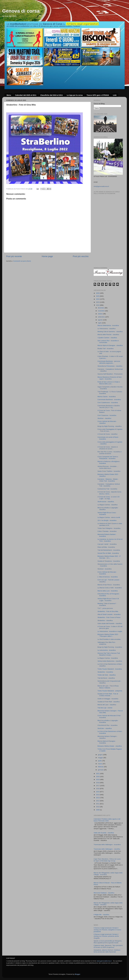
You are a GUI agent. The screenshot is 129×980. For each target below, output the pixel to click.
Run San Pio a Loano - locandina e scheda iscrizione (110, 453)
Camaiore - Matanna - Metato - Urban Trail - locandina (108, 480)
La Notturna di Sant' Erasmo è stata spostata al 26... (110, 524)
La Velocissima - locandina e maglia (110, 631)
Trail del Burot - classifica (106, 678)
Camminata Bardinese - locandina (109, 400)
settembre (102, 317)
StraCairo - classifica (105, 728)
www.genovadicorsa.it (104, 961)
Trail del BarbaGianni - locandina (109, 550)
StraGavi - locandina (105, 569)
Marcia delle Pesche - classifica (108, 335)
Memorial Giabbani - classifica (104, 893)
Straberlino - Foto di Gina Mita (108, 611)
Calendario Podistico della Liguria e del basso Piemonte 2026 (107, 820)
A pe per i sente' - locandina (107, 544)
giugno (100, 755)
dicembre (101, 308)
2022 (98, 305)
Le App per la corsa (75, 95)
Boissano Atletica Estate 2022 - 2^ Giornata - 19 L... (109, 557)
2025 (98, 296)
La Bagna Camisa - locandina (108, 658)
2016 (98, 789)
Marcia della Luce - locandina (108, 591)
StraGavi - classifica (104, 418)
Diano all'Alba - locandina (106, 547)
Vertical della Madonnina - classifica (110, 661)
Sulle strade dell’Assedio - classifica (110, 623)
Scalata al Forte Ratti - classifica (109, 702)
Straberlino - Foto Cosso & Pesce (109, 617)
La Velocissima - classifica (107, 329)
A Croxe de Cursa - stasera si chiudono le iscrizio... (108, 448)
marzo (100, 764)
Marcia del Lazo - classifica (107, 705)
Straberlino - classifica (105, 620)
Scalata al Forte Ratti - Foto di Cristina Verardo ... (108, 695)
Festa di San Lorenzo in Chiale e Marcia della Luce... (109, 383)
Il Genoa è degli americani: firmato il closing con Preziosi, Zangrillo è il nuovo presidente (107, 930)
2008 (98, 810)
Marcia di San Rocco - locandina (109, 585)
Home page (47, 256)
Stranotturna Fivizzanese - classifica (110, 366)
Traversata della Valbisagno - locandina (107, 845)
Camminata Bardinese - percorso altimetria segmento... (109, 362)
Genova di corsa (21, 11)
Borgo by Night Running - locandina (110, 647)
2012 (98, 801)
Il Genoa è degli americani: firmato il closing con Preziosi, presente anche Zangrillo (106, 936)
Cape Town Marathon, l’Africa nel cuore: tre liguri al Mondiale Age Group (107, 860)
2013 (98, 798)
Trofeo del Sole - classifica (107, 675)
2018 (98, 783)
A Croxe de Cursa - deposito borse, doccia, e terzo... (110, 493)
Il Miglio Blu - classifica (101, 915)
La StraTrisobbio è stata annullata (109, 639)
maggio (101, 758)
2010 (98, 807)
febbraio (101, 767)
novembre (102, 311)
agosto (100, 320)
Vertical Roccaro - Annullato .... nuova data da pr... (108, 467)
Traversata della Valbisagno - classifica (107, 849)
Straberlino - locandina (105, 672)
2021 (98, 774)
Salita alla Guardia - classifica (104, 833)
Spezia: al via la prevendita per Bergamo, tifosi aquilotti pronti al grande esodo (108, 942)
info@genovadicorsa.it (101, 186)
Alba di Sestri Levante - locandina (109, 614)
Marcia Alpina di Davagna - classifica (110, 345)
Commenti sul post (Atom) (22, 261)
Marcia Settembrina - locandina (108, 325)
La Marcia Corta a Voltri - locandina (110, 588)
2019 (98, 780)
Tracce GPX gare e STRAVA (98, 95)
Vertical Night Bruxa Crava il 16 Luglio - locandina (108, 600)
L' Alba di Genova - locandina (108, 577)
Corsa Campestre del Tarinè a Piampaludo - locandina (108, 458)
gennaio (101, 770)
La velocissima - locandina (107, 650)
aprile (100, 761)
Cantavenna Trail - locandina (107, 489)
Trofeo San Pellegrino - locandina (109, 528)
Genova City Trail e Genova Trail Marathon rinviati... (109, 654)
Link (115, 95)
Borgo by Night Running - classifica (110, 426)
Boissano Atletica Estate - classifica (110, 746)
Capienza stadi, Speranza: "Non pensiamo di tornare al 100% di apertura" (108, 946)
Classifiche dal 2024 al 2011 (52, 95)
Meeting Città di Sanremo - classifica (110, 332)
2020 (98, 777)
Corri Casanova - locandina (107, 415)
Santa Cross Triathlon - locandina (109, 471)
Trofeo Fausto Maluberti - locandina (110, 669)
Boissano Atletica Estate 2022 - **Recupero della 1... (108, 635)
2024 (98, 299)
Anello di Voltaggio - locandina (108, 699)
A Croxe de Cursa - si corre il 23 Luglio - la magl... (108, 498)
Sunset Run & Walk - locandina (108, 553)
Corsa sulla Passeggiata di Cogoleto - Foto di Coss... (110, 430)
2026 (98, 293)
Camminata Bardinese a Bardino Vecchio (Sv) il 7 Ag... (109, 407)
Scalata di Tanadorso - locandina (109, 561)
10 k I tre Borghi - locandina (107, 520)
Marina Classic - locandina (107, 397)
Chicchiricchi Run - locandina (107, 725)
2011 (98, 804)
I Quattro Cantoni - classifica (107, 338)
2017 (98, 786)
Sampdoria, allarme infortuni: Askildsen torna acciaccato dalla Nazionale (107, 951)
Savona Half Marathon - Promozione (110, 374)
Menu (9, 95)
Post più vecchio (81, 256)
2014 (98, 795)
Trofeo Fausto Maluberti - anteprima (110, 691)
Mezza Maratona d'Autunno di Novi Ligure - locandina (110, 378)
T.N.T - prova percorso (105, 608)
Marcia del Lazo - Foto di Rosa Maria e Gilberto (108, 687)
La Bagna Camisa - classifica (107, 505)
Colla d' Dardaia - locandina (107, 531)
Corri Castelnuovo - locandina (108, 403)
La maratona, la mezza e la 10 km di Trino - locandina (110, 540)
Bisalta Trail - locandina (106, 349)
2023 (98, 302)
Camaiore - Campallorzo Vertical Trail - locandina (109, 485)
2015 (98, 792)
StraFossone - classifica (106, 502)
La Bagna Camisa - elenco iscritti (109, 517)
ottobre (101, 314)
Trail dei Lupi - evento (105, 708)
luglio (100, 323)
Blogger (77, 974)
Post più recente (14, 256)
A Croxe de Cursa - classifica (107, 434)
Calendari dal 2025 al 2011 (26, 95)
